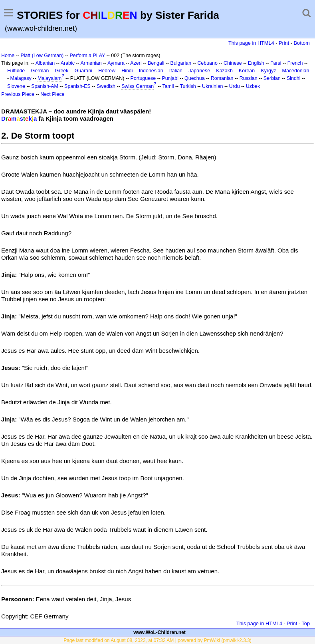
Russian (249, 78)
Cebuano (207, 63)
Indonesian (151, 71)
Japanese (199, 71)
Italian (176, 71)
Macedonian (296, 71)
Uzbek (253, 86)
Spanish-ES (77, 86)
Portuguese (143, 78)
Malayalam (50, 78)
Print (284, 43)
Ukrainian (213, 86)
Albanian (45, 63)
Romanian (222, 78)
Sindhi (294, 78)
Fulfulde (16, 71)
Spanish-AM (45, 86)
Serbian (272, 78)
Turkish (188, 86)
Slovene (16, 86)
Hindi (127, 71)
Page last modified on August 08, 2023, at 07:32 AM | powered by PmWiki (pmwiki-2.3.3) (157, 640)
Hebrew (107, 71)
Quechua (194, 78)
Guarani (83, 71)
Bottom (302, 43)
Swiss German (138, 86)
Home (8, 56)
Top (306, 623)
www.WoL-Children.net (159, 632)
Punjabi (170, 78)
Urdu (235, 86)
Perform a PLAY (87, 56)
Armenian (91, 63)
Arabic (68, 63)
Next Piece (52, 94)
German (40, 71)
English (256, 63)
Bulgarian (181, 63)
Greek (62, 71)
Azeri (136, 63)
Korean (247, 71)
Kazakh (224, 71)
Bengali (156, 63)
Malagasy (21, 78)
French (295, 63)
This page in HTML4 (251, 43)
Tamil (168, 86)
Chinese (233, 63)
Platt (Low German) (42, 56)
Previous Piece (18, 94)
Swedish (106, 86)
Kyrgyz (268, 71)
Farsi (276, 63)
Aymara (116, 63)
